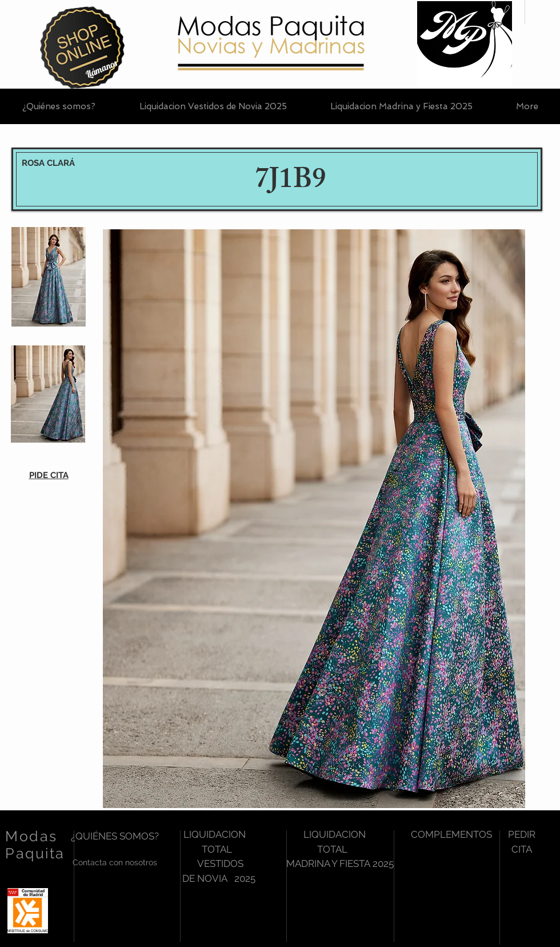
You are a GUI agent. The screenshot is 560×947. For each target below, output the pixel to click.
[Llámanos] (101, 69)
